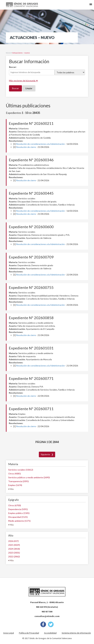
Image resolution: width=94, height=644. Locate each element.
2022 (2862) (14, 556)
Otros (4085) (15, 474)
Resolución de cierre (26, 147)
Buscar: (13, 67)
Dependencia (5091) (18, 509)
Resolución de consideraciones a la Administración (40, 144)
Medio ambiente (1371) (19, 521)
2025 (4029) (14, 545)
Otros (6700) (15, 505)
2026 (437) (13, 541)
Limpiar (29, 88)
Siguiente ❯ (47, 454)
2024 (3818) (14, 549)
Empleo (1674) (15, 485)
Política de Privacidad (29, 633)
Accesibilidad (50, 633)
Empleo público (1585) (19, 513)
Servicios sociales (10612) (21, 470)
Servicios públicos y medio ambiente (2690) (29, 477)
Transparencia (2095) (18, 481)
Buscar (15, 88)
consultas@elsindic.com (47, 616)
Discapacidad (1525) (18, 517)
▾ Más (11, 489)
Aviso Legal (9, 633)
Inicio (8, 53)
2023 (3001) (14, 553)
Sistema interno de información (76, 633)
